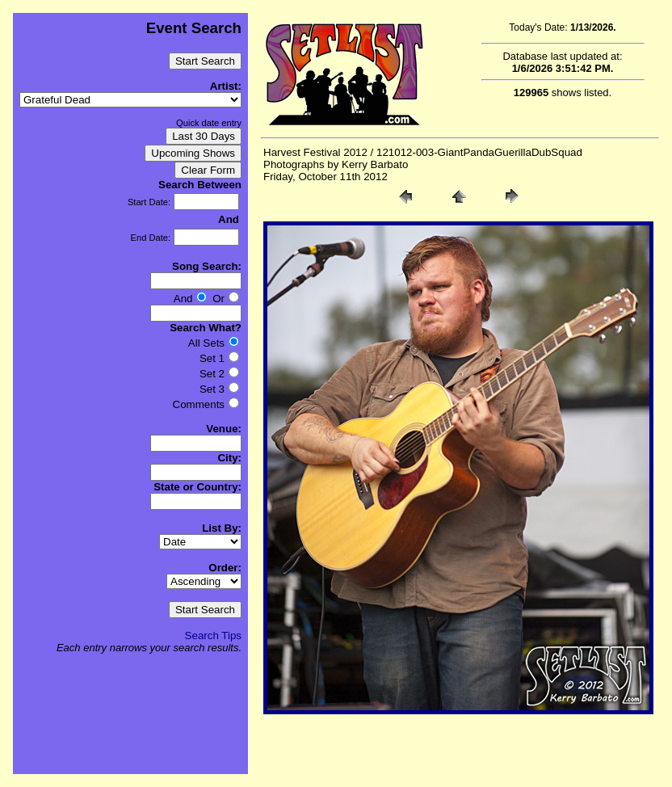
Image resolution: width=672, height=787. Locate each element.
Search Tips (213, 635)
